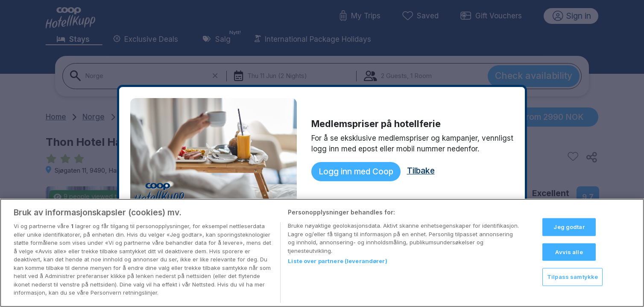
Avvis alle (569, 252)
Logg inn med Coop (356, 171)
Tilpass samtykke (572, 277)
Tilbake (421, 171)
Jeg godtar (569, 227)
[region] (322, 253)
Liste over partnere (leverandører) (337, 261)
